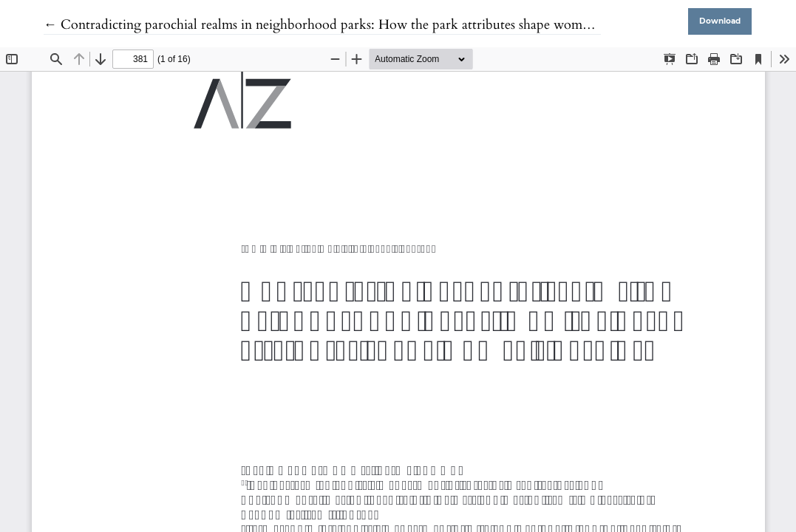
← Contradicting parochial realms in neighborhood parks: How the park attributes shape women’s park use (349, 25)
